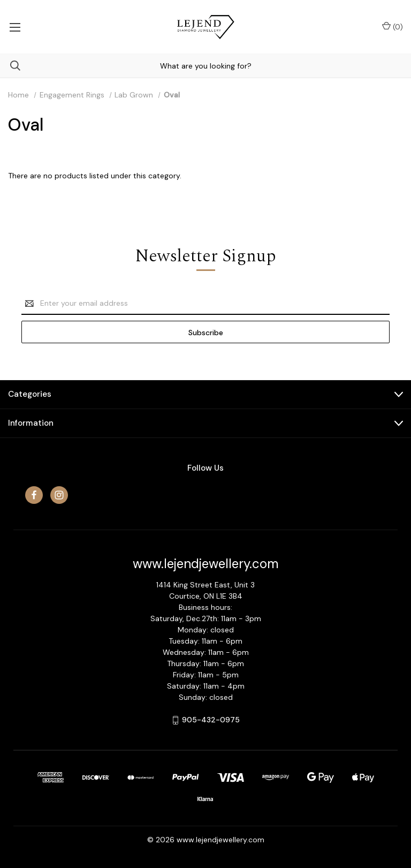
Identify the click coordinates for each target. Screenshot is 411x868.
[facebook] (34, 495)
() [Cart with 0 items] (393, 27)
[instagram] (59, 495)
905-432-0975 (211, 720)
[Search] (10, 66)
